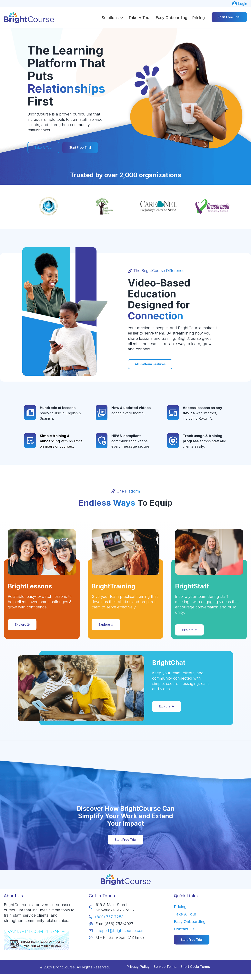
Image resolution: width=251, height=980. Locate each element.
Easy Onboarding (171, 18)
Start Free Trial (229, 17)
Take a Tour (140, 18)
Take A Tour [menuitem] (185, 914)
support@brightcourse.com (120, 930)
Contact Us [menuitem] (184, 929)
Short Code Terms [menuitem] (195, 966)
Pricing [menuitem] (180, 906)
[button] (113, 18)
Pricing (198, 18)
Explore (22, 624)
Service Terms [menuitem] (165, 966)
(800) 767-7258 (109, 917)
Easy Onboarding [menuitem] (190, 921)
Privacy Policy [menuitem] (138, 966)
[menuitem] (240, 4)
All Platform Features (152, 364)
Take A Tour (43, 147)
